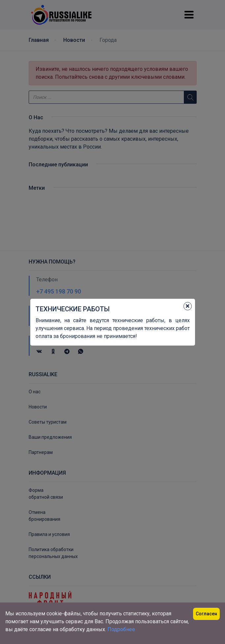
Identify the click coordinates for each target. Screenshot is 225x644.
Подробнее (121, 629)
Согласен (206, 614)
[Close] (188, 306)
